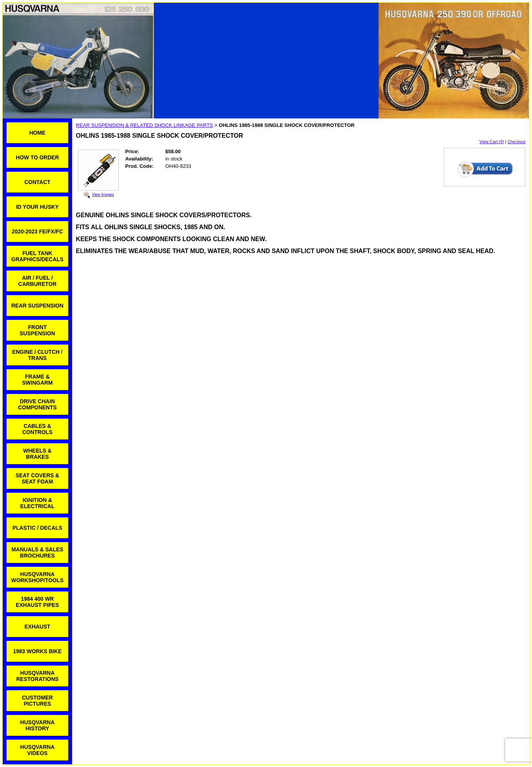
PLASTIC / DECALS (37, 528)
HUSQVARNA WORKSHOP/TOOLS (37, 577)
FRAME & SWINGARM (37, 380)
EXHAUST (37, 627)
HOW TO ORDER (37, 157)
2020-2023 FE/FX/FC (37, 231)
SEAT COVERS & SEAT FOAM (37, 478)
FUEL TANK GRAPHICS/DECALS (37, 256)
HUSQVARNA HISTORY (37, 725)
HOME (37, 133)
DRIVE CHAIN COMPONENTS (37, 404)
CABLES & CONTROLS (38, 429)
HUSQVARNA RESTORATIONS (37, 676)
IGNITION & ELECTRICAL (38, 503)
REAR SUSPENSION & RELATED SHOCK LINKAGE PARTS (144, 125)
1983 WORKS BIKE (37, 651)
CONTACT (37, 182)
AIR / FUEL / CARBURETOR (37, 281)
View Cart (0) (492, 142)
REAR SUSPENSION (37, 306)
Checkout (517, 142)
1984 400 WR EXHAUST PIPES (37, 602)
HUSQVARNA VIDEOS (37, 750)
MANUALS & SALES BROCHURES (38, 552)
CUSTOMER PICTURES (37, 701)
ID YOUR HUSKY (37, 207)
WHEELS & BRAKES (37, 454)
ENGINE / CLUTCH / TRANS (38, 355)
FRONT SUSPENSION (37, 330)
